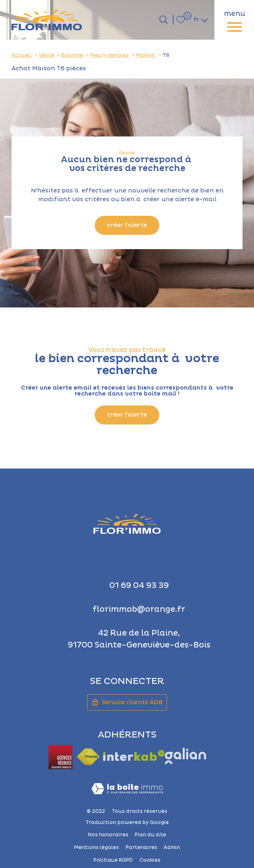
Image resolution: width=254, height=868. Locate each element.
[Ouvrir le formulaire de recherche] (163, 20)
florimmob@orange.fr (139, 609)
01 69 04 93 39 (139, 586)
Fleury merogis (110, 55)
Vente (47, 55)
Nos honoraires (108, 835)
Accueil (21, 55)
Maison (145, 55)
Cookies (150, 860)
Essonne (72, 55)
